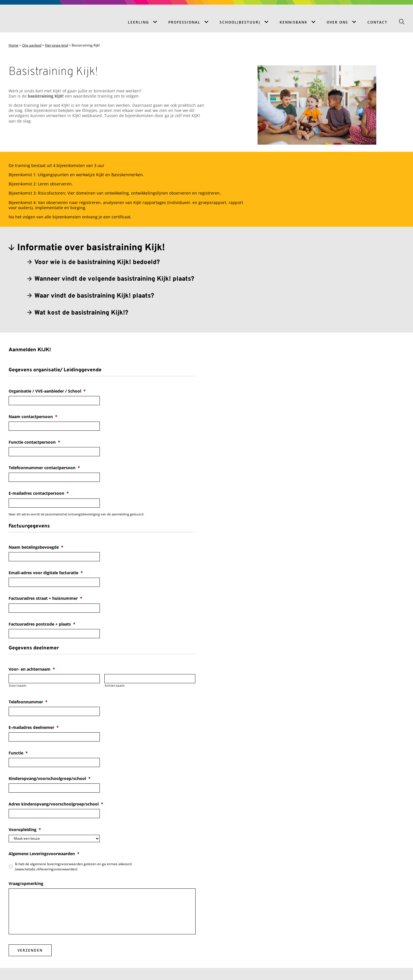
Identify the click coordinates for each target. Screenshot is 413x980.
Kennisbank (294, 22)
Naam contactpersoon (33, 417)
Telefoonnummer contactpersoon (44, 468)
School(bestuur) (240, 22)
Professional (184, 22)
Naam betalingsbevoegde (36, 547)
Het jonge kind (57, 45)
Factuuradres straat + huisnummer (45, 598)
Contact (377, 22)
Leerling (139, 22)
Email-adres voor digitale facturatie (46, 573)
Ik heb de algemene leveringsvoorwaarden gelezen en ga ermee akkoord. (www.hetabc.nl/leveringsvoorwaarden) (74, 867)
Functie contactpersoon (34, 442)
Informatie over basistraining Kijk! (91, 248)
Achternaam (115, 686)
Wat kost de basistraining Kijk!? (81, 313)
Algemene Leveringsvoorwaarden (44, 854)
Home (13, 45)
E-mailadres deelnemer (34, 727)
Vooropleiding (25, 830)
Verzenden (30, 950)
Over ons (337, 22)
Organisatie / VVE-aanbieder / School (47, 391)
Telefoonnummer (28, 702)
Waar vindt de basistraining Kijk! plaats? (94, 296)
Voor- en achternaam (32, 669)
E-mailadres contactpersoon (39, 493)
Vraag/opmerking (26, 884)
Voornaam (17, 686)
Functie (18, 753)
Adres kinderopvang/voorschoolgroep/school (56, 804)
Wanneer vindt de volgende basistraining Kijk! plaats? (114, 279)
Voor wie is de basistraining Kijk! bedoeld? (97, 262)
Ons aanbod (32, 45)
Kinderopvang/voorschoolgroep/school (50, 779)
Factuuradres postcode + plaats (42, 624)
